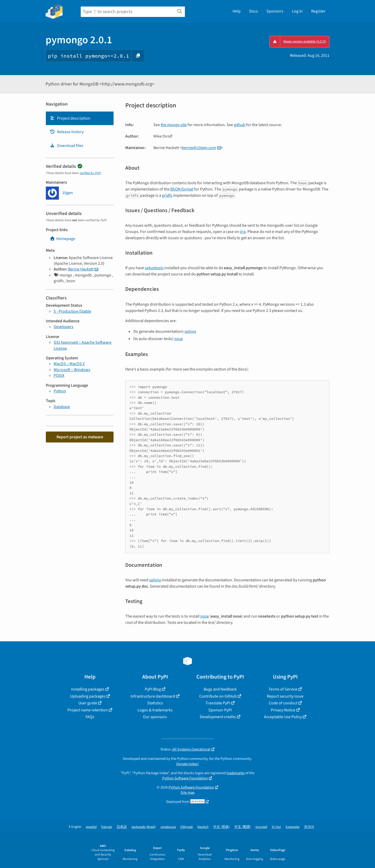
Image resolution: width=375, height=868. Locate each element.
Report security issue (285, 696)
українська (168, 827)
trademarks (236, 773)
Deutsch (203, 827)
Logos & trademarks (155, 710)
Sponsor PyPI (220, 710)
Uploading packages (88, 696)
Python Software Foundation (185, 778)
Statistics (155, 703)
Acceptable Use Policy (283, 717)
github (240, 125)
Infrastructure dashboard (153, 696)
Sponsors (275, 11)
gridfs (167, 195)
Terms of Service (283, 689)
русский (261, 827)
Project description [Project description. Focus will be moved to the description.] (70, 118)
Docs (254, 11)
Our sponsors (155, 717)
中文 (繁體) (243, 827)
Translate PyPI (218, 703)
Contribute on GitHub (218, 696)
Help (237, 11)
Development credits (218, 717)
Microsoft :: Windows (72, 370)
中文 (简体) (221, 827)
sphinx (190, 331)
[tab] (80, 118)
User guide (88, 703)
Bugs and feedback (220, 689)
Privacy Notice (283, 710)
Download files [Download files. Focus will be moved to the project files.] (67, 146)
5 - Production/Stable (72, 311)
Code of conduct (283, 703)
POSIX (59, 375)
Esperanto (293, 827)
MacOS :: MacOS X (69, 364)
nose (179, 339)
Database (62, 407)
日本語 (122, 827)
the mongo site (174, 125)
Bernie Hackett (81, 269)
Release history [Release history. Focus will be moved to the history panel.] (67, 132)
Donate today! (187, 764)
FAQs (90, 717)
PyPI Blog (153, 689)
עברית (276, 827)
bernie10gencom (199, 148)
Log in (297, 11)
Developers (64, 327)
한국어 (309, 827)
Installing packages (88, 689)
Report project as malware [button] (80, 437)
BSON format (182, 189)
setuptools (154, 268)
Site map (187, 793)
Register (318, 11)
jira (243, 232)
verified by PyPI (90, 173)
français (107, 827)
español (91, 827)
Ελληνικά (187, 827)
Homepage (63, 239)
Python (60, 391)
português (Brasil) (144, 827)
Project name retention (88, 710)
